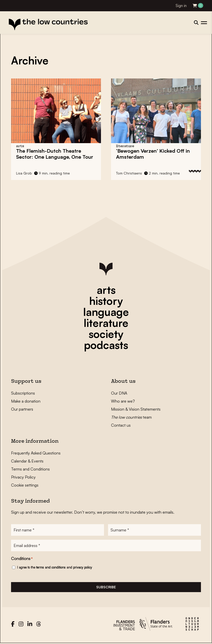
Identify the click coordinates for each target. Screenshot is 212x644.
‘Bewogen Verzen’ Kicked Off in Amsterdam (153, 154)
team (131, 417)
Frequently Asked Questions (36, 453)
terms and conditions (51, 567)
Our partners (22, 409)
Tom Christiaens (129, 173)
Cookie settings (25, 485)
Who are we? (123, 401)
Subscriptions (23, 393)
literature (106, 323)
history (106, 301)
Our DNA (119, 393)
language (106, 312)
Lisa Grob (24, 173)
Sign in (181, 6)
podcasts (106, 345)
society (106, 334)
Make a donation (26, 401)
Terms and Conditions (30, 469)
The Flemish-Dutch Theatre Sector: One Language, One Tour (55, 154)
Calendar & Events (27, 461)
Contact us (121, 425)
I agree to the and (55, 567)
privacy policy (83, 567)
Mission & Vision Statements (136, 409)
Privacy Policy (23, 477)
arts (106, 290)
